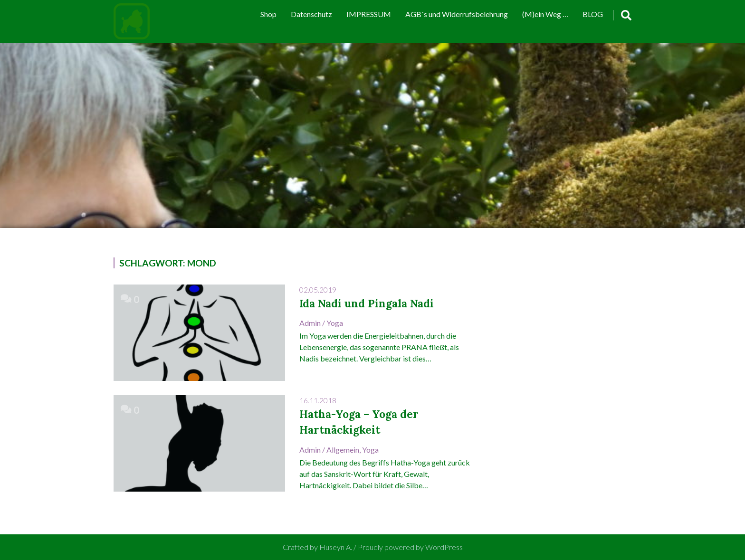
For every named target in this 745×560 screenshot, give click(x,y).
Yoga (335, 323)
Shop (268, 14)
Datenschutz (311, 14)
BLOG (593, 14)
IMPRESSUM (369, 14)
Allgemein (343, 450)
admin (310, 323)
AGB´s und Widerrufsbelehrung (457, 14)
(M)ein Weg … (545, 14)
